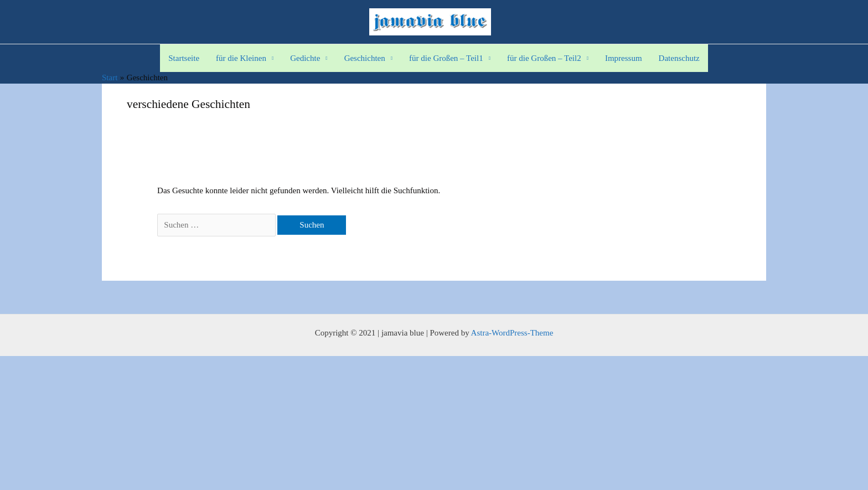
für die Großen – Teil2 (544, 58)
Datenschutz (679, 58)
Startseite (184, 58)
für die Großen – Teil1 (446, 58)
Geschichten (365, 58)
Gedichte (305, 58)
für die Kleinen (241, 58)
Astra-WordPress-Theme (512, 333)
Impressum (624, 58)
